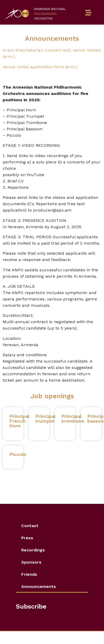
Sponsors (31, 562)
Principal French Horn (19, 421)
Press (27, 538)
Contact (30, 526)
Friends (29, 574)
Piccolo (18, 454)
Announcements (39, 586)
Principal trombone (73, 421)
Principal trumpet (45, 419)
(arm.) (71, 67)
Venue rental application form (34, 67)
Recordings (33, 550)
